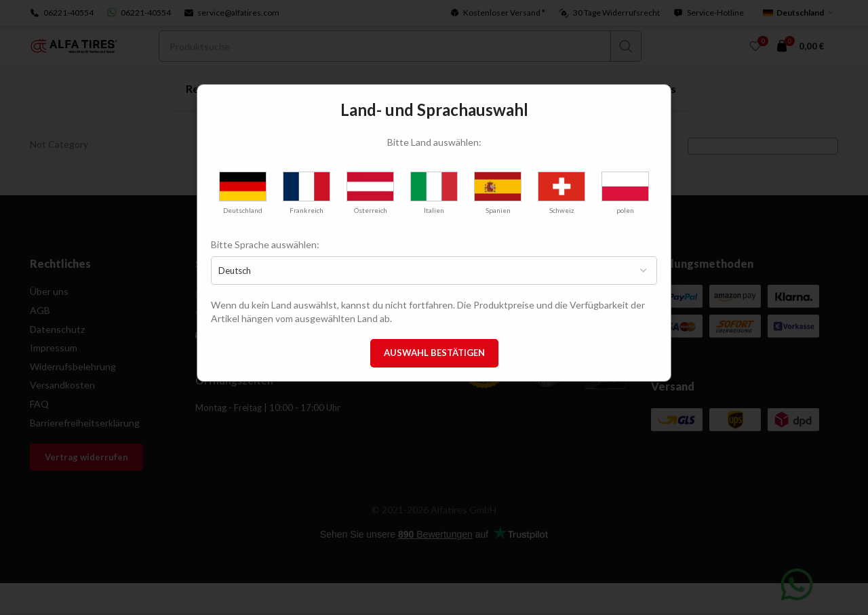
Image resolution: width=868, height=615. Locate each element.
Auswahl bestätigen (434, 353)
